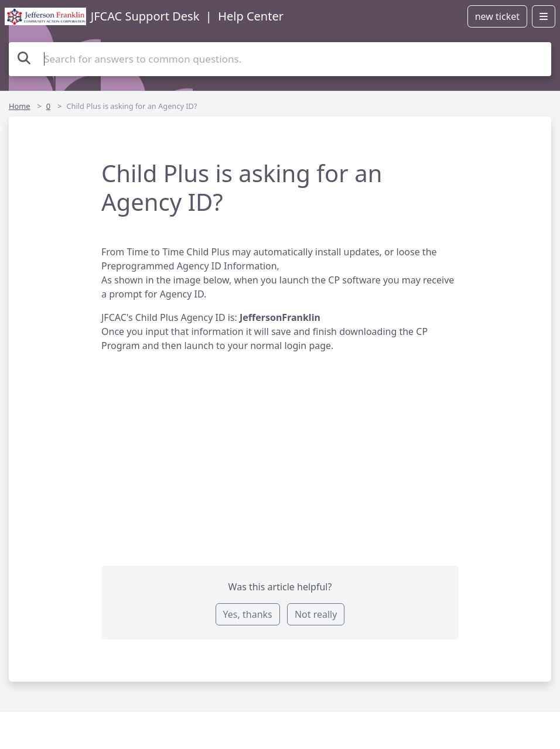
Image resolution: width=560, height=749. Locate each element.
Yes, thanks (248, 614)
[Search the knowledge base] (280, 59)
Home (19, 106)
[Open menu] (544, 16)
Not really (316, 614)
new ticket (497, 16)
